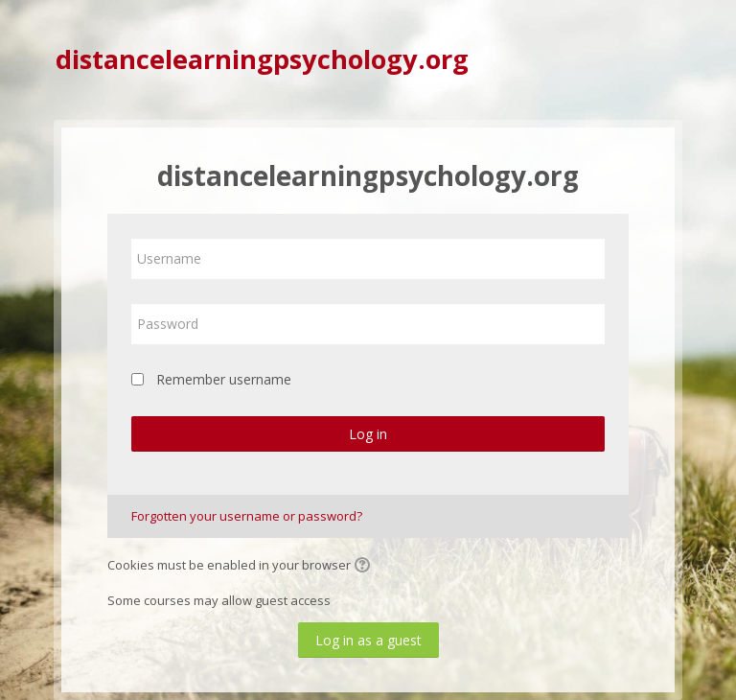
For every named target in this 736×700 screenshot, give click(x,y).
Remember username (224, 379)
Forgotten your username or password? (247, 516)
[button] (365, 567)
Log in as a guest (368, 640)
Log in (368, 434)
